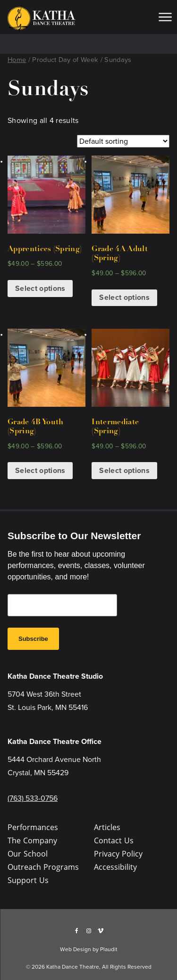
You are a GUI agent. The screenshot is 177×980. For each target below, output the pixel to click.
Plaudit (109, 949)
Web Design (76, 949)
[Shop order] (123, 141)
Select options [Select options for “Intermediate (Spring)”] (124, 470)
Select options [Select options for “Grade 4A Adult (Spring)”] (124, 297)
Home (17, 60)
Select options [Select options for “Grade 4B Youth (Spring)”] (40, 470)
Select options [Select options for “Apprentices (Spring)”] (40, 288)
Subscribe (33, 639)
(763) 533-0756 (33, 798)
